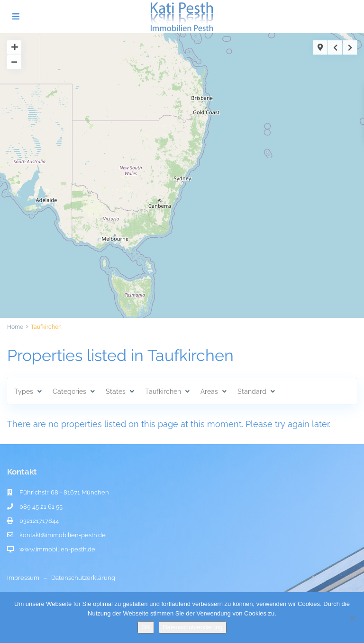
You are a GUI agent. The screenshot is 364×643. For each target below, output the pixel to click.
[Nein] (352, 618)
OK (146, 627)
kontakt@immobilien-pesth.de (63, 535)
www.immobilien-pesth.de (57, 549)
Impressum (23, 578)
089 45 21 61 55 (41, 507)
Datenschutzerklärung (83, 578)
